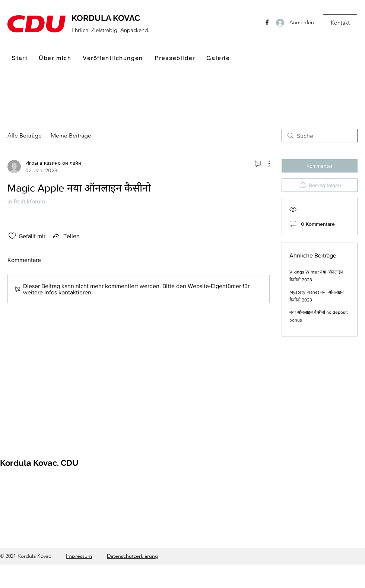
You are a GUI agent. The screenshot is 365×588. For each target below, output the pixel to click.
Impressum (79, 556)
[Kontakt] (340, 23)
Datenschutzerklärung (133, 556)
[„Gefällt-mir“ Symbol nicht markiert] (12, 236)
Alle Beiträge (25, 135)
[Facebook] (267, 22)
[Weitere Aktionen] (265, 164)
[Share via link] (66, 236)
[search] (320, 136)
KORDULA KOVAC (106, 18)
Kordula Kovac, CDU (39, 463)
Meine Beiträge (71, 135)
